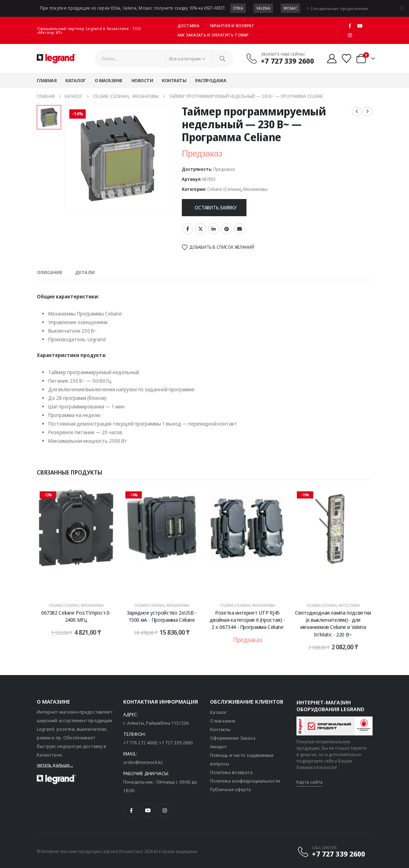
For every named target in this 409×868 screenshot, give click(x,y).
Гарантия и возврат (232, 26)
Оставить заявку (216, 207)
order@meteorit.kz (143, 762)
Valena (263, 8)
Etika (238, 8)
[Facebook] (350, 26)
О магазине (109, 80)
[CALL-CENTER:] (331, 852)
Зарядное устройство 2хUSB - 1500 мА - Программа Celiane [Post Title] (162, 616)
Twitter (201, 229)
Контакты (174, 80)
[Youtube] (360, 26)
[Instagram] (350, 35)
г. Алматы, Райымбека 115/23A (156, 723)
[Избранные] (346, 59)
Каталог (76, 80)
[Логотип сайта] (57, 59)
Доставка (188, 26)
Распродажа (211, 80)
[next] (368, 111)
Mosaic (290, 8)
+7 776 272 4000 (140, 743)
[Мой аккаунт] (332, 59)
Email (239, 229)
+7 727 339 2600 (176, 743)
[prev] (357, 111)
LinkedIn (214, 229)
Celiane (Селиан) (224, 189)
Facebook (188, 229)
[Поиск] (223, 59)
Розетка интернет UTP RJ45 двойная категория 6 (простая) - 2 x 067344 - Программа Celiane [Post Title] (247, 620)
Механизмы (255, 189)
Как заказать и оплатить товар (213, 35)
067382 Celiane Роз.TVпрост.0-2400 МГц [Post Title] (76, 616)
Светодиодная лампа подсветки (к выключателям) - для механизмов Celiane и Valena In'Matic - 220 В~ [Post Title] (333, 623)
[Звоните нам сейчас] (280, 58)
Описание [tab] (50, 272)
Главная (47, 80)
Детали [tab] (85, 272)
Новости (142, 80)
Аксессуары (349, 605)
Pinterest (226, 229)
